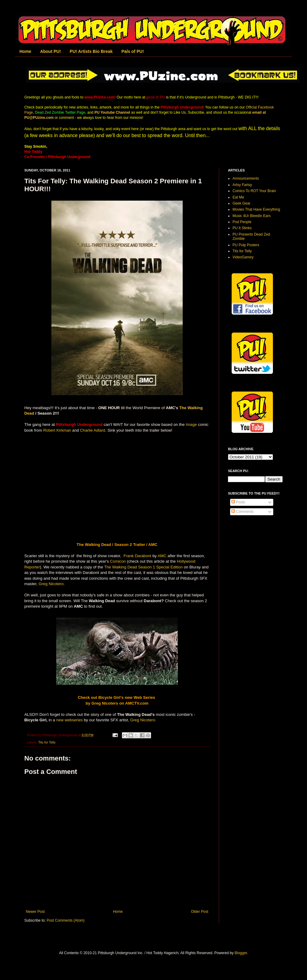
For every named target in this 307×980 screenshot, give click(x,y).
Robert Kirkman (57, 430)
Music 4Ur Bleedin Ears (252, 216)
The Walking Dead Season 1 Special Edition (143, 567)
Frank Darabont (137, 556)
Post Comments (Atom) (66, 920)
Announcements (246, 178)
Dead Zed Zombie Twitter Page (60, 112)
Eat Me (238, 197)
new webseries (69, 720)
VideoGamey (243, 257)
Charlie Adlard (93, 430)
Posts (238, 502)
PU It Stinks (242, 228)
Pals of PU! (133, 51)
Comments (242, 512)
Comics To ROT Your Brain (254, 191)
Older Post (200, 912)
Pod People (242, 222)
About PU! (50, 51)
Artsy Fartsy (242, 185)
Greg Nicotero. (52, 584)
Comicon (118, 561)
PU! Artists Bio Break (91, 51)
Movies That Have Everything (256, 209)
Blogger (241, 953)
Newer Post (35, 912)
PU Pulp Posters (246, 245)
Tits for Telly (47, 742)
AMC (162, 556)
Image (191, 424)
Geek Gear (241, 203)
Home (25, 51)
